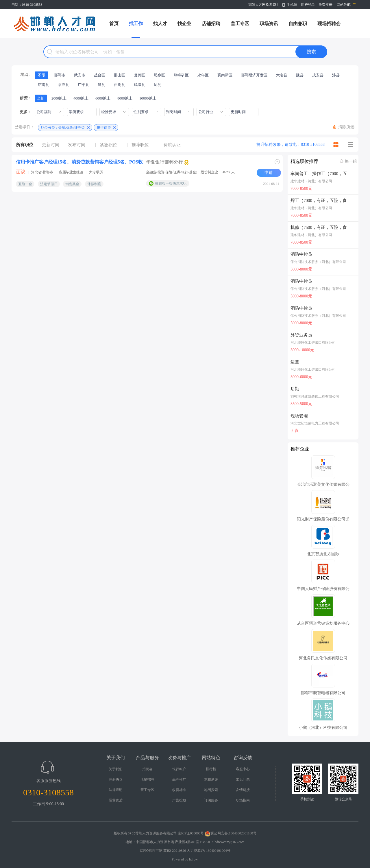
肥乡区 (159, 75)
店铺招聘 (211, 24)
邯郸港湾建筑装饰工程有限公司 (315, 396)
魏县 (300, 75)
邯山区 (120, 75)
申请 (269, 173)
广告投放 (179, 800)
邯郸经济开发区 (254, 75)
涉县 (336, 75)
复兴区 (139, 75)
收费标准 (179, 790)
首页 (114, 24)
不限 (42, 75)
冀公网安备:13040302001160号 (231, 833)
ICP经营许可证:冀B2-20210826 (163, 851)
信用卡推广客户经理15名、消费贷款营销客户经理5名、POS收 (79, 162)
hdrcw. (194, 859)
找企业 (184, 24)
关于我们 (116, 769)
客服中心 (243, 769)
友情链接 (243, 790)
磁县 (101, 85)
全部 (41, 98)
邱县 (158, 85)
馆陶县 (44, 85)
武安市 (80, 75)
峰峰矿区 (181, 75)
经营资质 (116, 800)
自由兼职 (298, 24)
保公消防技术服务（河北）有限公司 (318, 262)
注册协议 (116, 779)
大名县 (282, 75)
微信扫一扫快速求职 (171, 183)
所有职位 (25, 145)
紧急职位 (106, 145)
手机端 (292, 5)
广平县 (83, 85)
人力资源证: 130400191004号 (208, 851)
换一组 (351, 161)
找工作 (136, 24)
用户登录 (308, 5)
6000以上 (103, 98)
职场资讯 (269, 24)
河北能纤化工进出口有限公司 (313, 343)
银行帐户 (179, 769)
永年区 (203, 75)
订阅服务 (211, 800)
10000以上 (148, 98)
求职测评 (211, 779)
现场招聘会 (329, 24)
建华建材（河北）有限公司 (311, 181)
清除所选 (346, 127)
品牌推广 (179, 779)
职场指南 (243, 800)
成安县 (318, 75)
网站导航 (344, 5)
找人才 (160, 24)
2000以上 (59, 98)
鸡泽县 (139, 85)
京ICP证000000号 (191, 833)
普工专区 (240, 24)
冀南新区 (225, 75)
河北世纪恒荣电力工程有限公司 (315, 423)
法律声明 (116, 790)
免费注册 (325, 5)
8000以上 (125, 98)
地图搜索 (211, 790)
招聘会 (147, 769)
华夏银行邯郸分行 (164, 162)
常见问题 (243, 779)
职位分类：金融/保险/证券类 (63, 128)
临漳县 (63, 85)
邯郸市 (60, 75)
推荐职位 (137, 145)
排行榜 (211, 769)
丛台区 (100, 75)
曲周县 (120, 85)
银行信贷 (104, 128)
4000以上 (81, 98)
